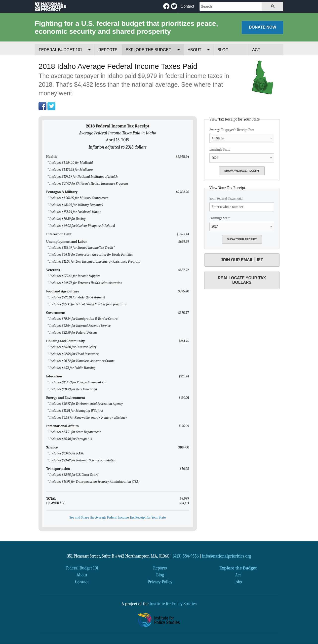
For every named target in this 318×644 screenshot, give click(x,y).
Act (256, 50)
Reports (108, 50)
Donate (263, 27)
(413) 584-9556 (186, 556)
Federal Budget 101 (60, 50)
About (194, 50)
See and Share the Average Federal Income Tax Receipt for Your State (118, 517)
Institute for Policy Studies (173, 604)
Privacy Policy (160, 582)
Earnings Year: (242, 155)
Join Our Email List (242, 260)
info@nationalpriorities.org (227, 556)
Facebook (42, 106)
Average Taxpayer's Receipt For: (242, 135)
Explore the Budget (148, 50)
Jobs (238, 582)
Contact (187, 6)
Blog (223, 50)
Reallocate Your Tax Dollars (242, 280)
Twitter (51, 106)
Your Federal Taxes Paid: (242, 204)
